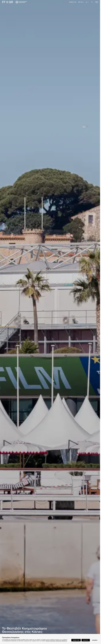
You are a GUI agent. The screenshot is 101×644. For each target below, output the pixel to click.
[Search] (92, 2)
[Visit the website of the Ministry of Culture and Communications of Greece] (21, 2)
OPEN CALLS (81, 2)
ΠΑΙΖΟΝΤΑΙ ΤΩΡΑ (73, 2)
